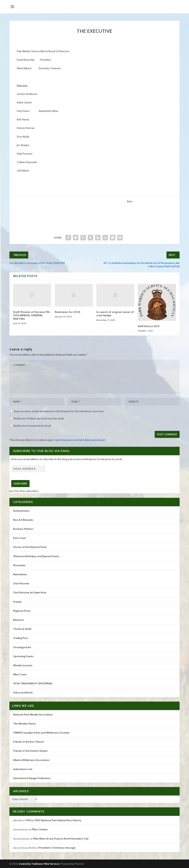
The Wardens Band (24, 724)
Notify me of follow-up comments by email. (39, 418)
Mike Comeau (40, 829)
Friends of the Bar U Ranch (29, 742)
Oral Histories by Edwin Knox (30, 592)
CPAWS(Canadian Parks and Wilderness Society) (41, 733)
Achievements (21, 511)
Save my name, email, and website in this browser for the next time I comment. (59, 411)
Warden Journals (23, 665)
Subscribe (20, 484)
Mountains (19, 565)
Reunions (19, 620)
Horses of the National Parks (30, 547)
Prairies (17, 602)
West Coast (20, 674)
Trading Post (20, 638)
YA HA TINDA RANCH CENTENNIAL (33, 683)
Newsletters (20, 574)
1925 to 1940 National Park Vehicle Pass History (53, 820)
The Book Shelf (22, 629)
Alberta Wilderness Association (31, 760)
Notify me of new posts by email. (33, 426)
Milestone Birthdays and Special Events (36, 556)
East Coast (19, 538)
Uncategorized (22, 647)
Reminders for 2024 (68, 312)
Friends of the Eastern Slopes (30, 751)
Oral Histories (21, 583)
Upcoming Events (23, 656)
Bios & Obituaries (23, 520)
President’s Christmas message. (57, 848)
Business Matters (23, 529)
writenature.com (23, 769)
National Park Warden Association (33, 715)
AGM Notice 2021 (149, 326)
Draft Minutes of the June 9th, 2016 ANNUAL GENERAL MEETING (32, 315)
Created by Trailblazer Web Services (39, 864)
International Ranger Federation (32, 778)
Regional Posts (22, 611)
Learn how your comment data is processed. (80, 440)
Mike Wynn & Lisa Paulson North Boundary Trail (61, 839)
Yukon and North (23, 693)
